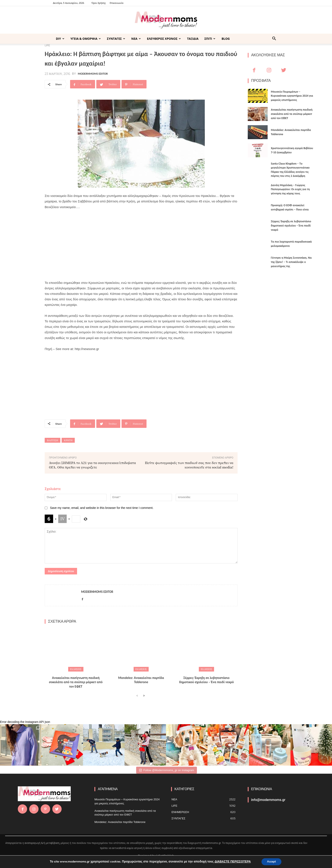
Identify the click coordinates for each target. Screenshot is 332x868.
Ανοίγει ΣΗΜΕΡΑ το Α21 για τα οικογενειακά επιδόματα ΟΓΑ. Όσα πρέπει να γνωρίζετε (92, 465)
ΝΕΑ (136, 39)
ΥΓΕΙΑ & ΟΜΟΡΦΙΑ (86, 39)
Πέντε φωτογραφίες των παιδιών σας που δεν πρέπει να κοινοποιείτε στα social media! (189, 465)
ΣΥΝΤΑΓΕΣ (116, 39)
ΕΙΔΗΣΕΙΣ (76, 669)
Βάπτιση (53, 440)
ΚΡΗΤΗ (68, 440)
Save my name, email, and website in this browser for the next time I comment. (102, 508)
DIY (60, 39)
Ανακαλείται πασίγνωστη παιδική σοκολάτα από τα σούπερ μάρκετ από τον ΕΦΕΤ (76, 682)
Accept (271, 861)
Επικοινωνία (116, 3)
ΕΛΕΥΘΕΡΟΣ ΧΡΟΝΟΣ (164, 39)
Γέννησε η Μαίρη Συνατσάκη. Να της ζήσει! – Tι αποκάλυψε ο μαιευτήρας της (291, 262)
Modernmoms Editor (93, 74)
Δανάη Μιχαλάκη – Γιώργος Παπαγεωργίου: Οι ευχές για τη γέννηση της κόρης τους (290, 189)
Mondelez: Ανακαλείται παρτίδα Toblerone (141, 680)
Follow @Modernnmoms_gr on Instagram (167, 770)
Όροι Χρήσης (99, 3)
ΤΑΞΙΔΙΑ (193, 39)
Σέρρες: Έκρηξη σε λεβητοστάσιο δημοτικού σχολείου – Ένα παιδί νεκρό (206, 680)
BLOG (226, 39)
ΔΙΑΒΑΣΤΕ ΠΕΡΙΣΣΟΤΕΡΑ (232, 861)
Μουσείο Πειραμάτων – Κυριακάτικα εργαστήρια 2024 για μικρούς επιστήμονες (292, 96)
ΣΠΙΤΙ (210, 39)
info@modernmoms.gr (268, 800)
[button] (274, 39)
